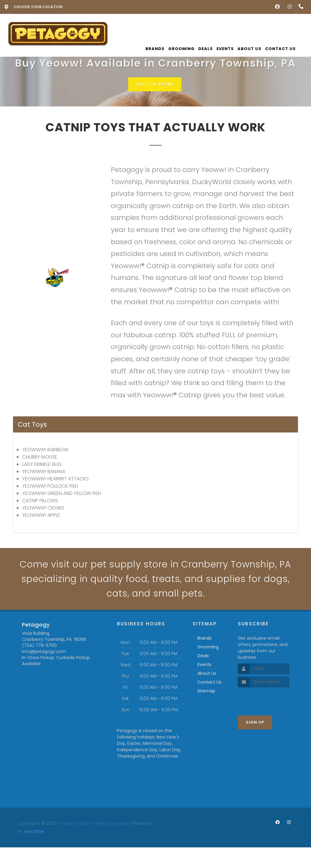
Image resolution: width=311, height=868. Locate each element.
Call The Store (155, 84)
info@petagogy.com (44, 651)
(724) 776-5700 (39, 645)
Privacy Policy (75, 823)
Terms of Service (111, 823)
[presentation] (270, 699)
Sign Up (255, 722)
